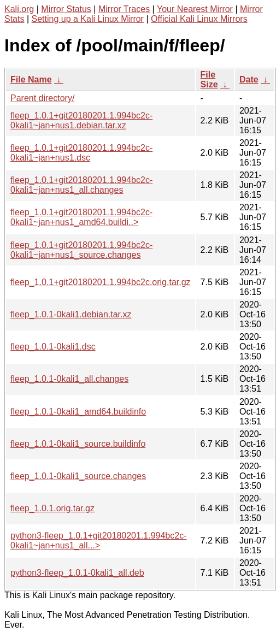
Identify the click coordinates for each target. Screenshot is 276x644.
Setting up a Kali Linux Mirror (88, 19)
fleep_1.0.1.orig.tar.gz (52, 508)
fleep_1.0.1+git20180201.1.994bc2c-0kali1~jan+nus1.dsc (81, 153)
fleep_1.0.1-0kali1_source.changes (78, 476)
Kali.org (19, 9)
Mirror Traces (124, 9)
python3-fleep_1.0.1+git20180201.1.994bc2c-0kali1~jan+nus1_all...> (98, 540)
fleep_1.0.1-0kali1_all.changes (69, 379)
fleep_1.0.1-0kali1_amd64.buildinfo (78, 412)
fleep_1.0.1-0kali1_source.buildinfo (78, 444)
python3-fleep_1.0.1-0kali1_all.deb (77, 573)
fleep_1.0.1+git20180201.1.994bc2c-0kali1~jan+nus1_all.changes (81, 185)
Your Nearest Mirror (195, 9)
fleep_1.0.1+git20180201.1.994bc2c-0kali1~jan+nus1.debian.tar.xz (81, 120)
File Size (209, 79)
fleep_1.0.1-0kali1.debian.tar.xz (71, 314)
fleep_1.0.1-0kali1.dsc (53, 347)
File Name (31, 79)
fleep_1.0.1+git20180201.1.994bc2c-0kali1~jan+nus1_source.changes (81, 250)
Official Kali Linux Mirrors (199, 19)
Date (249, 79)
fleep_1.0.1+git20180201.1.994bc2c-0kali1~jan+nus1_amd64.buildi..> (81, 217)
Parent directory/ (42, 98)
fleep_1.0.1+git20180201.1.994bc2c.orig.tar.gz (101, 282)
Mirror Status (66, 9)
